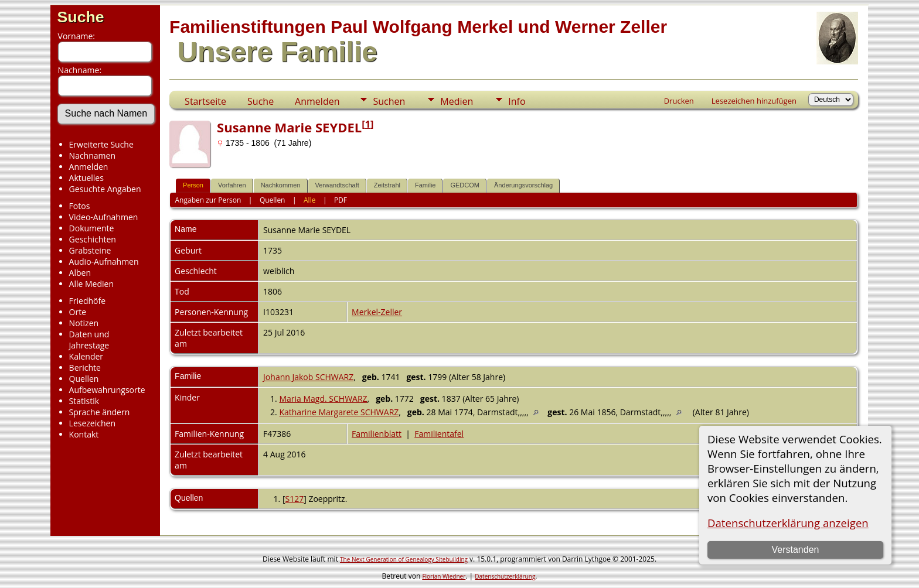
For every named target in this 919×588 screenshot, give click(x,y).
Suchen (389, 101)
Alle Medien (91, 284)
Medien (457, 101)
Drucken (679, 101)
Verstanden (795, 550)
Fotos (80, 206)
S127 (295, 499)
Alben (80, 273)
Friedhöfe (88, 301)
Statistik (84, 401)
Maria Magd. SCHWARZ (323, 399)
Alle (309, 200)
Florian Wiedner (444, 576)
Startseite (205, 101)
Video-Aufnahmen (104, 217)
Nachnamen (92, 155)
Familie (425, 185)
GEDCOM (465, 185)
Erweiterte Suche (101, 144)
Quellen (84, 379)
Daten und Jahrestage (89, 340)
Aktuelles (86, 178)
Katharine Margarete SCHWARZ (339, 412)
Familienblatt (377, 434)
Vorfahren (232, 185)
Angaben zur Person (208, 200)
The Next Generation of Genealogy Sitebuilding (404, 559)
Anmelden (89, 167)
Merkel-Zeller (377, 312)
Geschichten (93, 239)
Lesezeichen (92, 423)
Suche (81, 17)
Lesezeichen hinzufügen (754, 101)
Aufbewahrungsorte (107, 390)
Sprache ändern (100, 412)
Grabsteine (90, 250)
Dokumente (92, 228)
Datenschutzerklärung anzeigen (788, 523)
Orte (78, 312)
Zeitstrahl (387, 185)
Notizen (84, 323)
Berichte (85, 367)
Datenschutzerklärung (505, 576)
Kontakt (84, 434)
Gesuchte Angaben (105, 189)
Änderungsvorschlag (523, 185)
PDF (341, 200)
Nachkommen (281, 185)
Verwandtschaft (337, 185)
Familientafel (439, 434)
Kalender (86, 356)
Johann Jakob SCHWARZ (308, 377)
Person (193, 185)
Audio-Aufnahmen (104, 261)
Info (517, 101)
